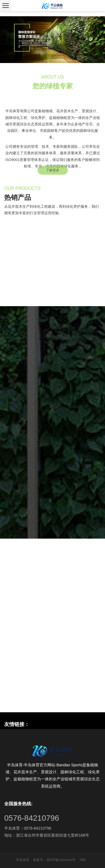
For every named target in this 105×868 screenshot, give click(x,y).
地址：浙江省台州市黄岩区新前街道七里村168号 (47, 835)
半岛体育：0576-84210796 (28, 828)
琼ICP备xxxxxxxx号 (61, 860)
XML (83, 860)
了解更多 (53, 172)
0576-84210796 (32, 818)
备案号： (40, 860)
